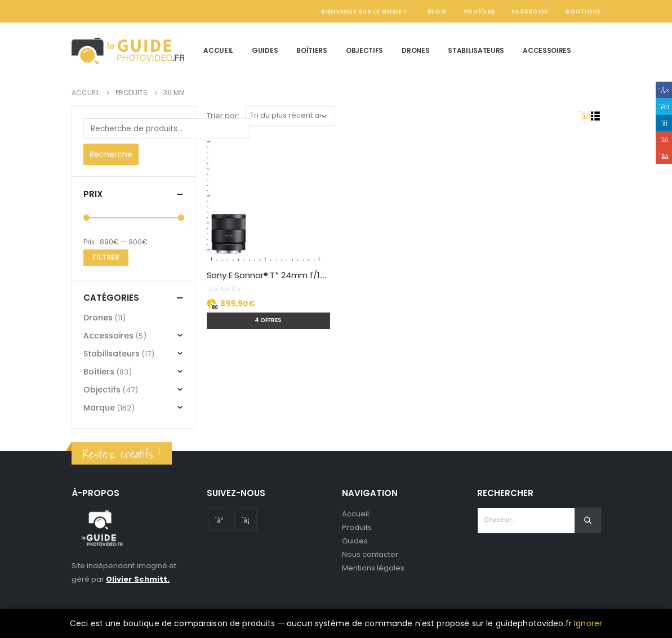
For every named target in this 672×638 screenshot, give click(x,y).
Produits (357, 527)
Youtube (219, 520)
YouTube (479, 11)
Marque (99, 408)
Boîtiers (312, 50)
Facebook (530, 11)
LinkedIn (664, 123)
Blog (437, 11)
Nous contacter (370, 554)
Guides (265, 50)
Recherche (111, 154)
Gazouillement (664, 106)
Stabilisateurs (476, 50)
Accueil (218, 50)
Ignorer (588, 623)
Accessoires (547, 50)
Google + (664, 139)
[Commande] (290, 116)
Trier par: (223, 116)
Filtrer (106, 257)
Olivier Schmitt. (138, 579)
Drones (415, 50)
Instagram (246, 520)
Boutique (583, 11)
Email (664, 156)
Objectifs (364, 50)
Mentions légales (373, 568)
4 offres (268, 320)
